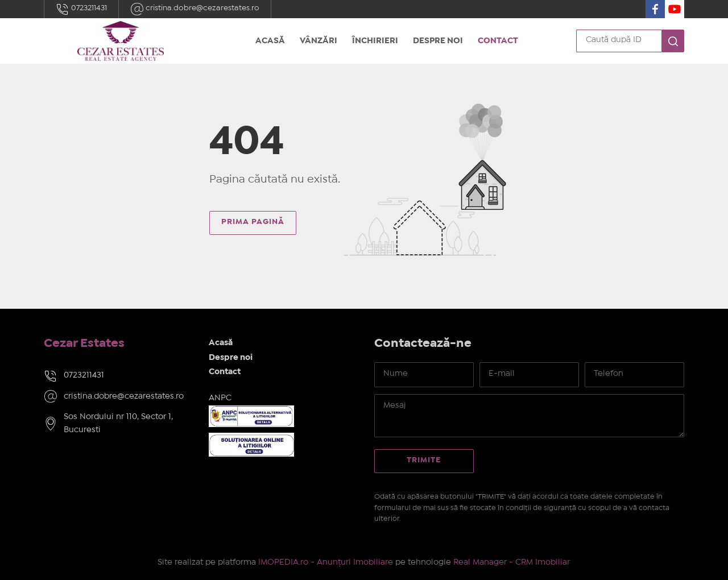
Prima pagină (253, 222)
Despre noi (438, 41)
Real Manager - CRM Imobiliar (512, 562)
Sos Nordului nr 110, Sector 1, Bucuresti (118, 423)
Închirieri (375, 41)
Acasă (270, 41)
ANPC (220, 398)
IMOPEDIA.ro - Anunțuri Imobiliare (326, 562)
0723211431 (81, 9)
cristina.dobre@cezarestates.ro (195, 9)
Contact (498, 41)
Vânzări (318, 41)
